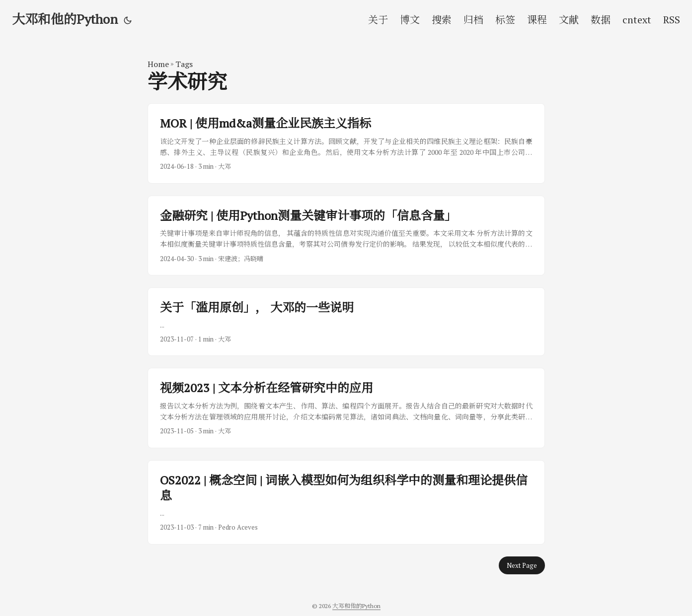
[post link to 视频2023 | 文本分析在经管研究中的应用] (346, 408)
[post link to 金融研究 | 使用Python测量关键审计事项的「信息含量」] (346, 236)
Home (158, 64)
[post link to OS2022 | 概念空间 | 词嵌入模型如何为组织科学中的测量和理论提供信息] (346, 502)
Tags (184, 64)
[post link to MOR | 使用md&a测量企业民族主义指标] (346, 143)
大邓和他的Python (65, 19)
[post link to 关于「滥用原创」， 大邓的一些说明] (346, 322)
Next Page (522, 565)
